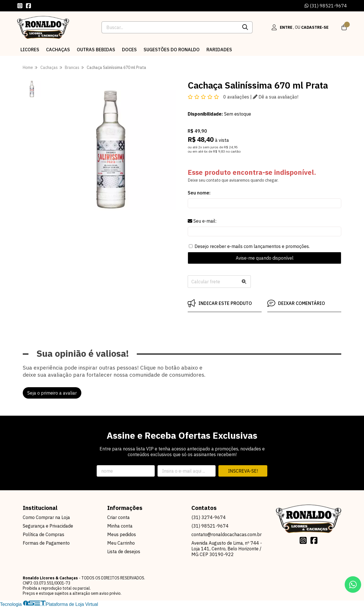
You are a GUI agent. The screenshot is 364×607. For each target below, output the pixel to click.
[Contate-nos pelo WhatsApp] (353, 585)
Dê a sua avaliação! (276, 97)
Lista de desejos (124, 551)
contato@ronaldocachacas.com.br (227, 534)
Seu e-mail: (202, 221)
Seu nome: (199, 193)
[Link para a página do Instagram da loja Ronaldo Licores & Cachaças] (20, 6)
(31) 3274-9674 (209, 517)
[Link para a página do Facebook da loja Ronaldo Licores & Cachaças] (28, 6)
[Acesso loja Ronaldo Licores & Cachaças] (300, 27)
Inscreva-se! (243, 471)
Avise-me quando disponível (265, 258)
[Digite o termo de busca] (170, 27)
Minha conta (120, 526)
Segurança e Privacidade (48, 526)
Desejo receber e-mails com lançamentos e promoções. (252, 246)
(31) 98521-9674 (326, 6)
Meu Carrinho (121, 543)
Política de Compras (44, 534)
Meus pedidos (122, 534)
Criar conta (118, 517)
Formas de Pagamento (46, 543)
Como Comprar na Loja (46, 517)
